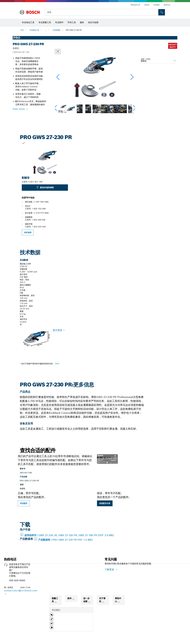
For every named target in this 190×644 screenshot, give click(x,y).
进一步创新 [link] (86, 600)
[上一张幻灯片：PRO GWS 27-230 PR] (16, 188)
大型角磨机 (56, 30)
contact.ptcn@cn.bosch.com (21, 590)
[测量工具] (56, 602)
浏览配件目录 (105, 503)
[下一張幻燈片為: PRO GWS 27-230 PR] (174, 188)
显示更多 (58, 330)
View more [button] (19, 109)
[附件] (73, 599)
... (46, 30)
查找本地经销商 (45, 188)
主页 (22, 30)
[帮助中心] (119, 602)
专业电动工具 (34, 30)
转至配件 (24, 503)
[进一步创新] (89, 602)
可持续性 (156, 5)
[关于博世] (103, 602)
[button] (132, 77)
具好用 (147, 5)
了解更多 (110, 569)
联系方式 (167, 5)
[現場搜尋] (162, 12)
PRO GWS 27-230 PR (74, 30)
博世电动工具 (135, 5)
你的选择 (28, 232)
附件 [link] (70, 598)
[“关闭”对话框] (58, 52)
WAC (57, 364)
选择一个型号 (146, 59)
